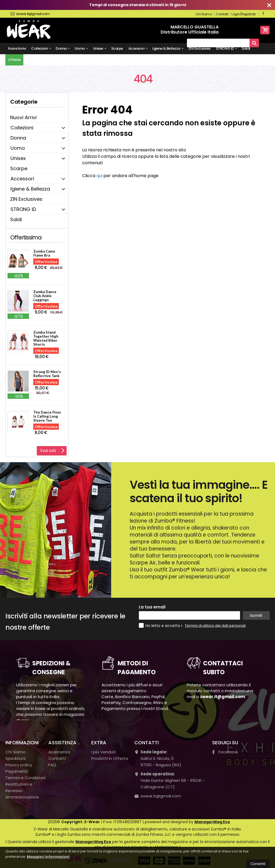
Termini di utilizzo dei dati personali (215, 626)
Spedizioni (15, 758)
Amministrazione (22, 797)
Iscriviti (256, 615)
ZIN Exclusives (199, 48)
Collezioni (41, 48)
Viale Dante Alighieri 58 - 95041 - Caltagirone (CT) (170, 780)
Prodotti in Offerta (110, 758)
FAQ (52, 765)
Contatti (222, 14)
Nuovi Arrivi (17, 48)
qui (99, 176)
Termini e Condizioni (25, 778)
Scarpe (117, 48)
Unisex (100, 48)
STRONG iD (227, 48)
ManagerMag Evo (212, 822)
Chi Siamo (204, 14)
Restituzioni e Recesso (19, 787)
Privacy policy (19, 765)
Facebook (225, 752)
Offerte (14, 60)
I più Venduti (104, 752)
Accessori (138, 48)
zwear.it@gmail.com (30, 14)
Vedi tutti (52, 450)
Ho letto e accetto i (161, 626)
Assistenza (59, 752)
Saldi (246, 48)
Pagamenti (17, 771)
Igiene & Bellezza (168, 48)
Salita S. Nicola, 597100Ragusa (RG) (158, 758)
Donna (63, 48)
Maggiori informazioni (48, 857)
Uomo (81, 48)
